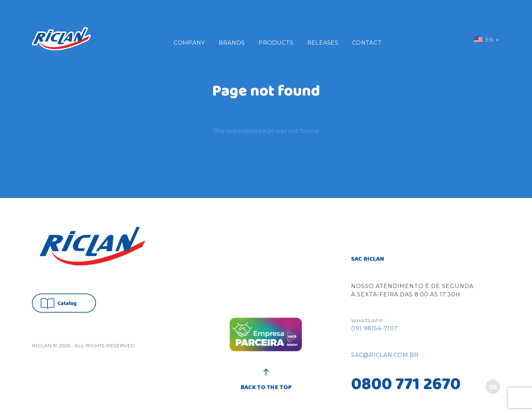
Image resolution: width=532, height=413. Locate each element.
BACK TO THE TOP (266, 384)
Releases (323, 43)
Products (276, 43)
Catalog (59, 303)
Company (189, 43)
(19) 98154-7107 (374, 328)
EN (486, 39)
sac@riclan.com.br (385, 355)
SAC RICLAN (368, 259)
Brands (232, 43)
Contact (367, 43)
